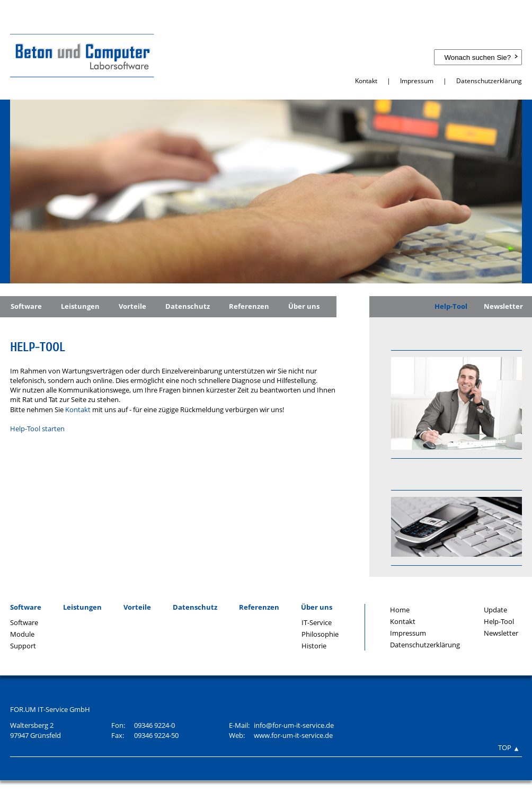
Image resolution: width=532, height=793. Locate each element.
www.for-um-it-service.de (293, 735)
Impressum (417, 81)
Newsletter (503, 306)
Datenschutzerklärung (489, 81)
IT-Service (317, 622)
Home (400, 610)
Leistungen (80, 306)
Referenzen (249, 306)
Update (495, 610)
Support (23, 646)
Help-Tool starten (37, 429)
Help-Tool (451, 306)
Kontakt (366, 81)
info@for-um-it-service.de (294, 725)
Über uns (304, 306)
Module (22, 634)
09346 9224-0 (154, 725)
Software (26, 306)
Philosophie (320, 634)
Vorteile (132, 306)
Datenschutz (188, 306)
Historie (314, 646)
